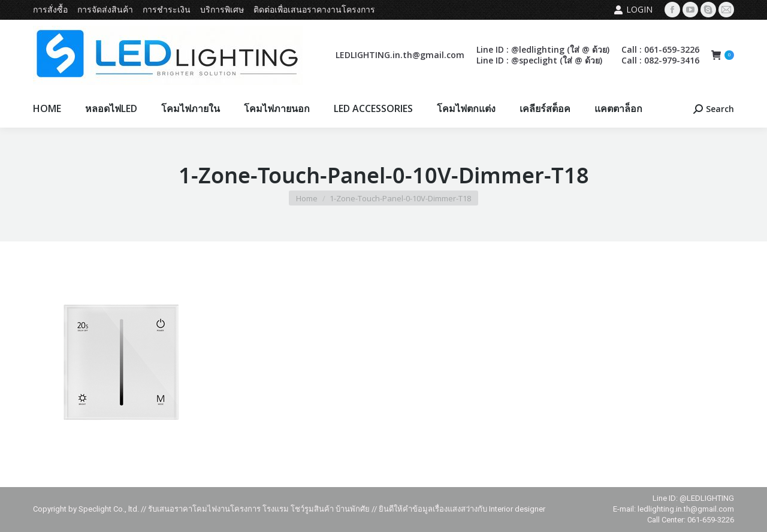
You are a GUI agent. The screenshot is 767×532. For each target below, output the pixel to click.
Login (633, 10)
